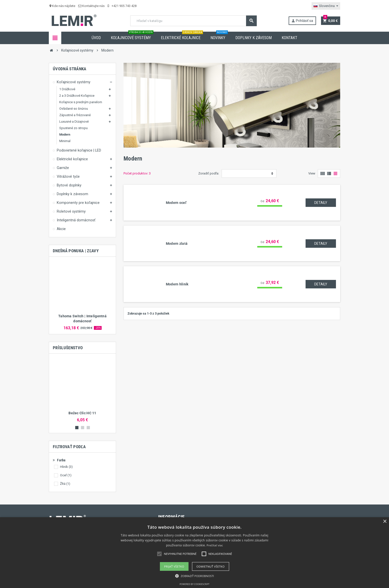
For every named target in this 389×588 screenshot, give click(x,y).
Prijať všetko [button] (174, 566)
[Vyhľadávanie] (193, 21)
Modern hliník (177, 284)
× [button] (385, 522)
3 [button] (88, 428)
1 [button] (77, 428)
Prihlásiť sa (302, 21)
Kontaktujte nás (91, 6)
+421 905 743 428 (122, 6)
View (312, 173)
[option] (82, 295)
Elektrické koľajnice (182, 36)
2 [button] (83, 428)
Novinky (219, 36)
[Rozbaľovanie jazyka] (326, 6)
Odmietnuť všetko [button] (211, 566)
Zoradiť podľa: (209, 173)
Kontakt (290, 38)
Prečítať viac (215, 545)
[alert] (194, 553)
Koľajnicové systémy (132, 36)
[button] (195, 576)
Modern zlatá (177, 244)
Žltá (65, 484)
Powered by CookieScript (194, 584)
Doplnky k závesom (254, 38)
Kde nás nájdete (62, 6)
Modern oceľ (176, 203)
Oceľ (66, 475)
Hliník (66, 467)
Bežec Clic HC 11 (82, 413)
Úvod (96, 38)
